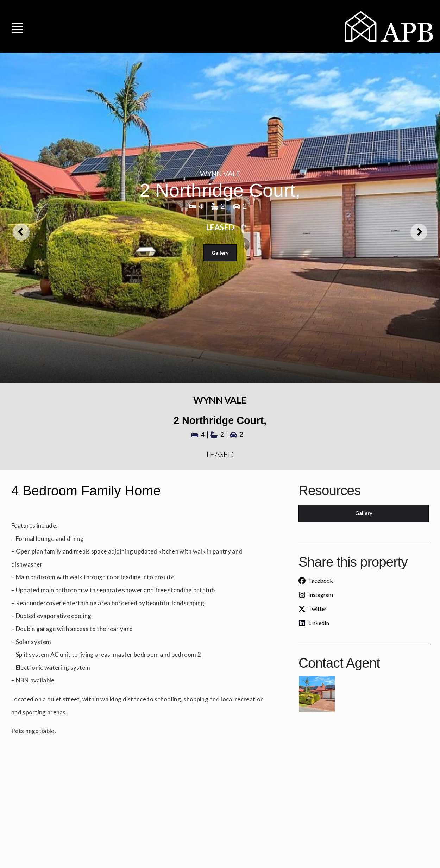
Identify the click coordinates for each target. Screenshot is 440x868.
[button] (18, 26)
